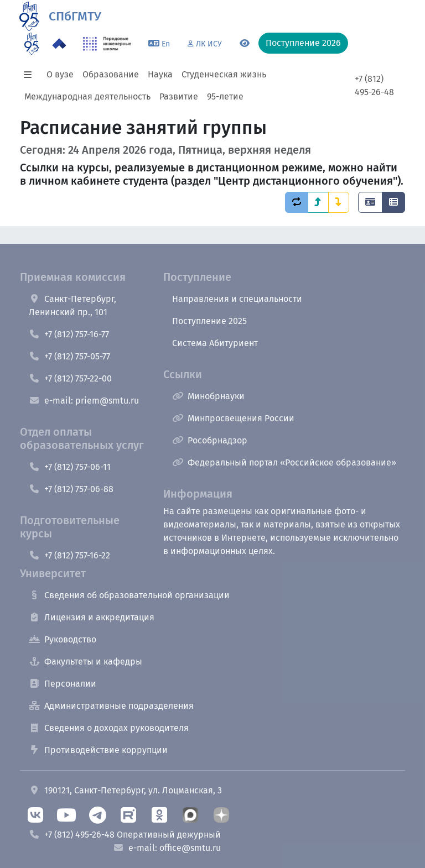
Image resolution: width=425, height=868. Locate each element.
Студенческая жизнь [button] (224, 74)
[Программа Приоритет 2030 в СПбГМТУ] (59, 44)
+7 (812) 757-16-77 (69, 334)
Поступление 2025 (209, 321)
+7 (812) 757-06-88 (71, 489)
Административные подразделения (111, 706)
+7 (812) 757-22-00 (70, 378)
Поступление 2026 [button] (303, 43)
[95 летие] (32, 44)
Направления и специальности (237, 299)
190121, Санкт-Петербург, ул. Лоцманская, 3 (125, 790)
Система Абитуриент (215, 343)
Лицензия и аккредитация (92, 617)
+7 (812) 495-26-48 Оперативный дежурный (125, 835)
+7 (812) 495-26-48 (374, 85)
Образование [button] (111, 74)
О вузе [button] (60, 74)
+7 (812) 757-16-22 (69, 555)
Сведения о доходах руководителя (109, 728)
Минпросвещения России (233, 418)
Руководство (63, 639)
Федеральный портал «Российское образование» (284, 462)
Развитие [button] (179, 96)
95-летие (225, 96)
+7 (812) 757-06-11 (70, 467)
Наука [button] (160, 74)
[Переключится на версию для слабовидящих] (245, 44)
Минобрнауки (208, 396)
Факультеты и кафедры (85, 662)
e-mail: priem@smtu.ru (84, 401)
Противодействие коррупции (98, 750)
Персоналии (63, 684)
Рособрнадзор (210, 440)
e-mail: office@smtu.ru (167, 848)
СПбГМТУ (75, 16)
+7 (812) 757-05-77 (69, 356)
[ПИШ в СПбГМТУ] (107, 44)
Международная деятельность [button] (87, 96)
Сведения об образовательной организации (129, 595)
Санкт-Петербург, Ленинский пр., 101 (72, 305)
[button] (31, 75)
